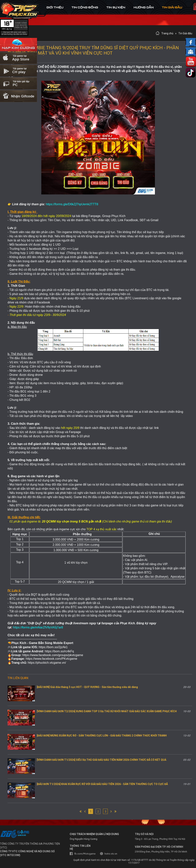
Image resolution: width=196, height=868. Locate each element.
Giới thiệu (55, 7)
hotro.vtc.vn (111, 854)
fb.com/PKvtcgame (85, 854)
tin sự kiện (116, 7)
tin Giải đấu (172, 7)
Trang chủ (167, 33)
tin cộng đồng (85, 7)
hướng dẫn (144, 7)
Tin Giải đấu (185, 33)
